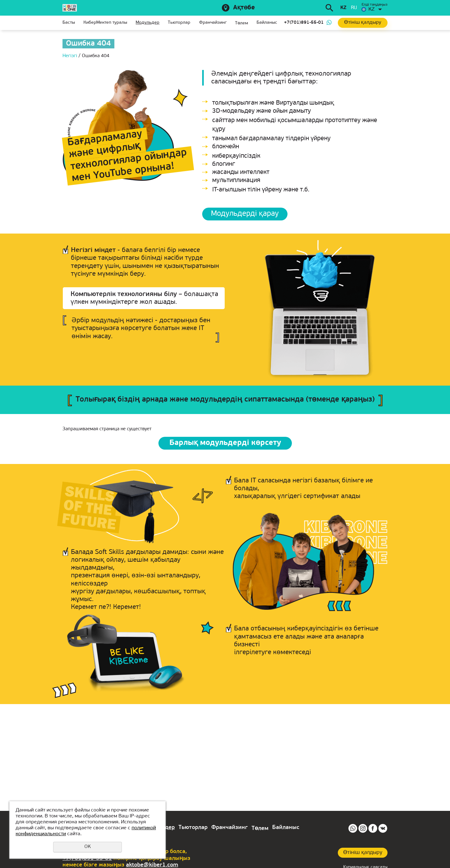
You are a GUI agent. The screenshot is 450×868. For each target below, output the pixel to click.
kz (343, 8)
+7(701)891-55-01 (304, 23)
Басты (69, 23)
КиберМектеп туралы (105, 23)
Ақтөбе (244, 8)
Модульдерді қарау (245, 214)
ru (354, 8)
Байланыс (267, 23)
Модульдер (147, 23)
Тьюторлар (179, 23)
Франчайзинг (213, 23)
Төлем (242, 23)
